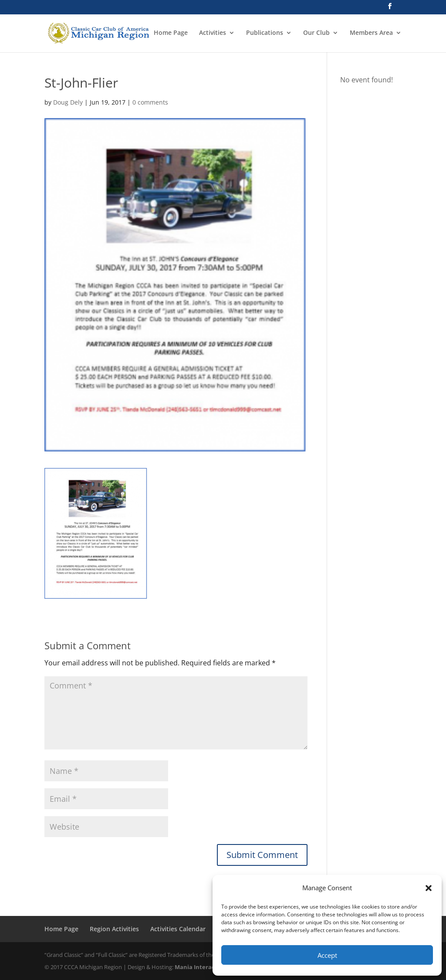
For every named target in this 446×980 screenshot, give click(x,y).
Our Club (316, 33)
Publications (265, 33)
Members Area (371, 33)
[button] (429, 888)
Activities (213, 33)
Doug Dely (68, 102)
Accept (327, 955)
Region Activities (114, 929)
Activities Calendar (178, 929)
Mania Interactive (200, 967)
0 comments (150, 102)
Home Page (171, 33)
